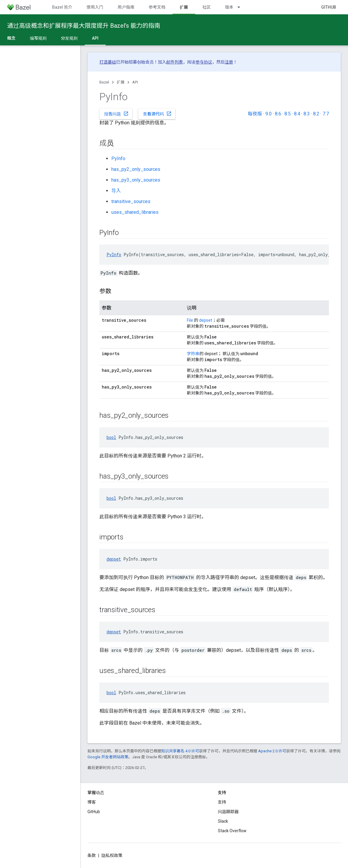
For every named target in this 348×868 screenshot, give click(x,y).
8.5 (288, 114)
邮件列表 (175, 62)
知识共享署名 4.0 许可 (180, 751)
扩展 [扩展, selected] (184, 7)
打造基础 (108, 62)
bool (111, 437)
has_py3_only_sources (136, 180)
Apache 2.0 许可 (272, 751)
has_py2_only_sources (136, 169)
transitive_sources (131, 201)
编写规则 (38, 38)
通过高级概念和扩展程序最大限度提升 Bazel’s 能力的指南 (84, 26)
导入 (116, 191)
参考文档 (157, 7)
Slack (223, 821)
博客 (92, 802)
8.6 (278, 114)
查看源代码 (157, 114)
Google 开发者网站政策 (108, 757)
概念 (11, 38)
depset (206, 320)
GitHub (329, 7)
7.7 (326, 114)
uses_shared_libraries (135, 212)
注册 (229, 62)
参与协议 (204, 62)
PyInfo (118, 158)
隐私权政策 (112, 855)
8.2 (316, 114)
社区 (207, 7)
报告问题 (116, 114)
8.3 (307, 114)
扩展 (121, 82)
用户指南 (126, 7)
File (190, 320)
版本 (229, 7)
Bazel (104, 82)
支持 (222, 802)
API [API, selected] (95, 38)
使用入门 (95, 7)
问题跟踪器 (228, 812)
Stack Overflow (232, 831)
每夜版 (255, 114)
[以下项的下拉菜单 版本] (241, 7)
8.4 (297, 114)
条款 (92, 855)
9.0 (268, 114)
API (135, 82)
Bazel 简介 (62, 7)
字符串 (193, 354)
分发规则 (69, 38)
